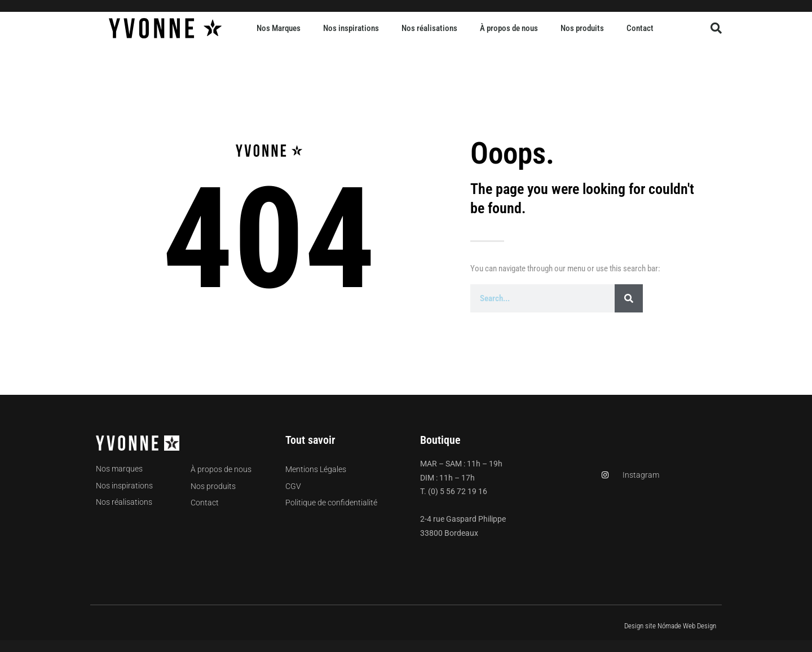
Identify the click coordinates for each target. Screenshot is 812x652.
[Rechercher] (629, 298)
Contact (640, 28)
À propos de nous (509, 28)
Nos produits (582, 28)
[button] (716, 28)
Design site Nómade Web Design (670, 626)
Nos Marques (279, 28)
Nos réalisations (429, 28)
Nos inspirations (351, 28)
